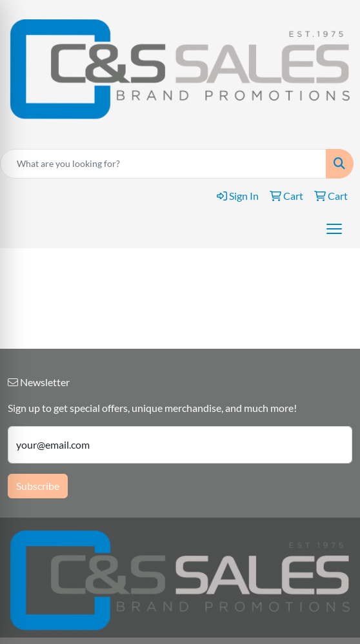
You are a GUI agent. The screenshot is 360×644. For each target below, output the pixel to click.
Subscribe (38, 486)
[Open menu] (334, 229)
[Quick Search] (163, 164)
